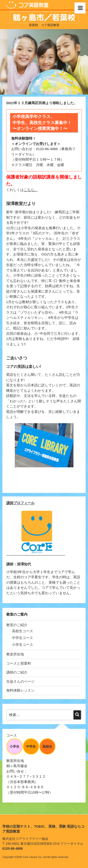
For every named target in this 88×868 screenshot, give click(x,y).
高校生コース (23, 631)
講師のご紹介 (17, 672)
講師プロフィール (20, 503)
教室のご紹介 (17, 625)
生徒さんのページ (20, 681)
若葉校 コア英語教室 (44, 25)
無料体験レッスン (20, 690)
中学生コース (23, 638)
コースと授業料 (19, 663)
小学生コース (23, 645)
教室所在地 (15, 654)
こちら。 (31, 190)
